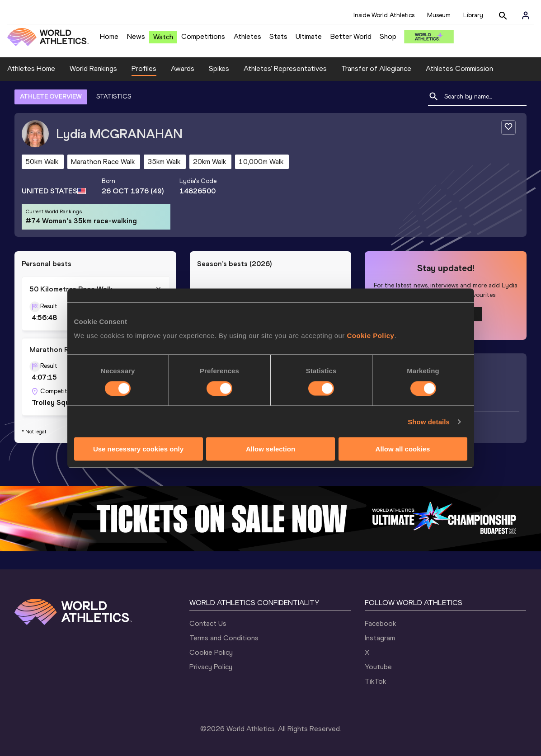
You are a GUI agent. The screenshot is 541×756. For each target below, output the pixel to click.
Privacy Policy (211, 667)
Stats (278, 36)
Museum (439, 15)
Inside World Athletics (384, 15)
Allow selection (270, 449)
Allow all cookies (403, 449)
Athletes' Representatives (285, 68)
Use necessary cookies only (138, 449)
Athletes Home (31, 68)
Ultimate (309, 36)
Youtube (378, 667)
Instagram (380, 638)
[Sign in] (526, 15)
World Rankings (93, 68)
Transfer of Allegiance (376, 68)
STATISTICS (114, 96)
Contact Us (208, 623)
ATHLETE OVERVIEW (51, 96)
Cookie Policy (371, 336)
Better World (351, 36)
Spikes (219, 68)
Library (473, 15)
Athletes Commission (459, 68)
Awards (183, 68)
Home (109, 36)
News (136, 36)
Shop (388, 36)
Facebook (380, 623)
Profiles (144, 68)
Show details (429, 421)
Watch (163, 37)
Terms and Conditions (224, 638)
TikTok (375, 681)
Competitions (203, 36)
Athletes (247, 36)
